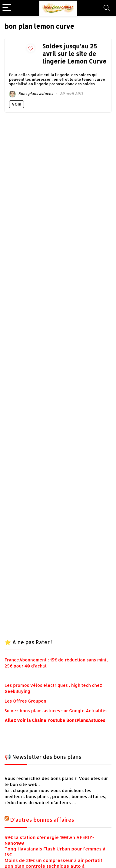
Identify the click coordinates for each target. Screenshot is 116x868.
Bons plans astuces (31, 94)
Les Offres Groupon (26, 701)
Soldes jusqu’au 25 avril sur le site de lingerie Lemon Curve (75, 54)
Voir (17, 104)
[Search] (107, 8)
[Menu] (7, 8)
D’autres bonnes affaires (42, 820)
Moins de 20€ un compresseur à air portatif (54, 860)
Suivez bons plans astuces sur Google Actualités (56, 711)
